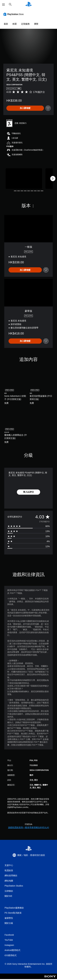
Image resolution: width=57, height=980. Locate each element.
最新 (6, 24)
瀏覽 (36, 24)
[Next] (53, 179)
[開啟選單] (3, 5)
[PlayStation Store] (14, 14)
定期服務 (25, 24)
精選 (15, 24)
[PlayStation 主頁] (29, 5)
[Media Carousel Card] (24, 179)
